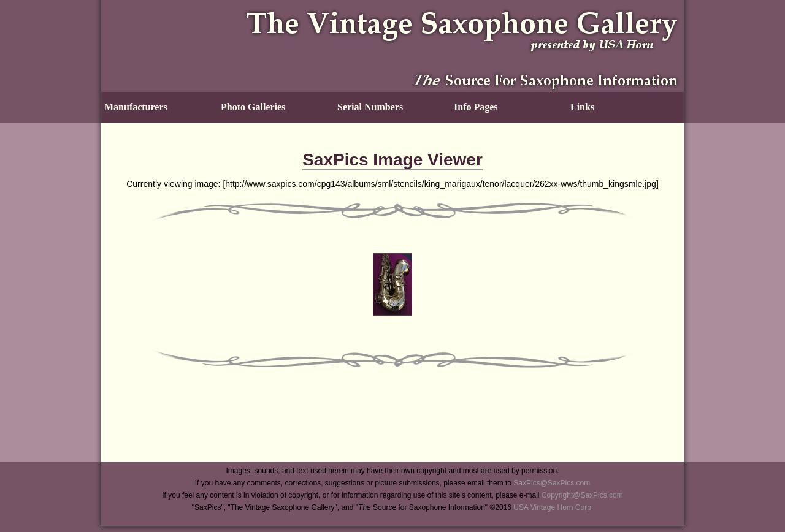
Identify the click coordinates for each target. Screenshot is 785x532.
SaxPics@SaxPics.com (552, 483)
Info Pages (476, 107)
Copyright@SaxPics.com (582, 495)
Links (582, 107)
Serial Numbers (370, 107)
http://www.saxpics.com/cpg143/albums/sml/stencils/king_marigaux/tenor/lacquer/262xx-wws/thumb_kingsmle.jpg (441, 184)
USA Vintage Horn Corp (552, 507)
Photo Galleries (253, 107)
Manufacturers (136, 107)
